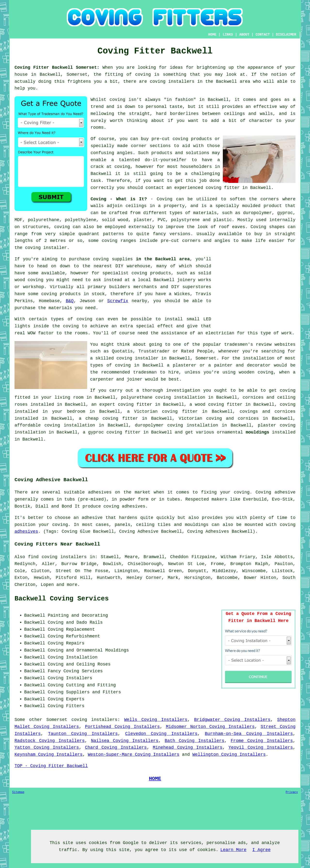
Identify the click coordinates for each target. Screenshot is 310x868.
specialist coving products (137, 273)
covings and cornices (267, 412)
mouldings (257, 432)
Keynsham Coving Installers (49, 755)
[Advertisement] (255, 290)
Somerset (57, 720)
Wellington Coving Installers (229, 755)
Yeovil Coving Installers (261, 748)
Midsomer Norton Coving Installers (210, 727)
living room (69, 397)
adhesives (26, 531)
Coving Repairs (66, 643)
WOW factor (41, 333)
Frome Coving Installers (262, 741)
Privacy (292, 792)
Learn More (233, 850)
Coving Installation (73, 657)
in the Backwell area (163, 259)
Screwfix (118, 301)
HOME (212, 35)
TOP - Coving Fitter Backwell (51, 766)
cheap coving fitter (112, 419)
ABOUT (244, 35)
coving (35, 280)
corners (270, 199)
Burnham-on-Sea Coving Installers (249, 734)
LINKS (228, 35)
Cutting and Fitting (91, 685)
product (273, 206)
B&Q (70, 301)
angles (125, 153)
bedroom (76, 412)
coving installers (94, 720)
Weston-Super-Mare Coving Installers (133, 755)
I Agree (262, 850)
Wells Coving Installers (156, 720)
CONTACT (263, 35)
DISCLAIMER (286, 35)
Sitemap (18, 792)
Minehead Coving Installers (188, 748)
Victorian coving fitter (166, 412)
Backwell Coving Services (62, 599)
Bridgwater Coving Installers (232, 720)
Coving (165, 199)
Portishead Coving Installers (122, 727)
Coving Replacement (71, 629)
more (72, 585)
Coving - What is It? (119, 199)
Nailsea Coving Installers (125, 741)
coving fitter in (139, 404)
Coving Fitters (66, 706)
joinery (186, 280)
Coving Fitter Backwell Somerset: (57, 67)
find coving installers (57, 557)
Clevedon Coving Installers (161, 734)
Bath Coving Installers (194, 741)
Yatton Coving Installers (47, 748)
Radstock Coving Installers (50, 741)
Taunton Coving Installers (83, 734)
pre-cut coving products (182, 139)
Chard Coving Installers (116, 748)
